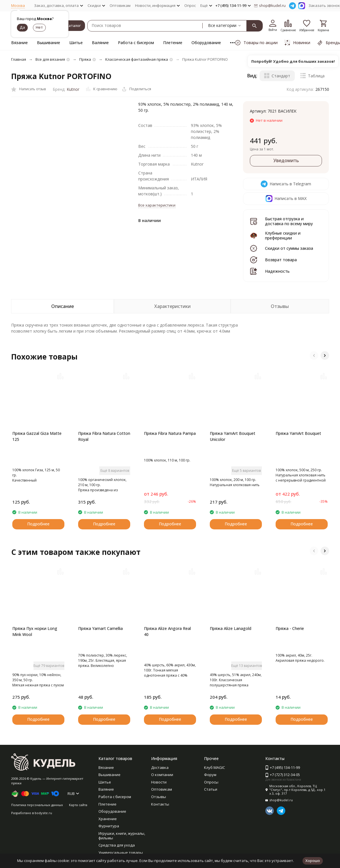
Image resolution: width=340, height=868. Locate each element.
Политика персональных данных (37, 805)
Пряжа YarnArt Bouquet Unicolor (233, 436)
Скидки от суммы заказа (289, 248)
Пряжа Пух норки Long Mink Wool (35, 631)
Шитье (76, 43)
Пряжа (85, 59)
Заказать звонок (324, 5)
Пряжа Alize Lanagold (231, 628)
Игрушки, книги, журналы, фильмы (122, 836)
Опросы (211, 782)
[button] (314, 356)
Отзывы (159, 797)
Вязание (19, 43)
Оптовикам (120, 5)
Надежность (277, 271)
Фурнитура (109, 826)
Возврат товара (281, 260)
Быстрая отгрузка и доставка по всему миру (289, 221)
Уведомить (286, 160)
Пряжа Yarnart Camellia (100, 628)
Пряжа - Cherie (290, 628)
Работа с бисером (136, 43)
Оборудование (206, 43)
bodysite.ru (43, 813)
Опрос (190, 5)
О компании (162, 775)
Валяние (100, 43)
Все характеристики (157, 205)
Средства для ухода (117, 845)
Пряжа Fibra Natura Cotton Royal (104, 436)
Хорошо (313, 861)
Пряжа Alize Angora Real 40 (167, 631)
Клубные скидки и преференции (283, 235)
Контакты (160, 804)
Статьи (211, 789)
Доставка (160, 767)
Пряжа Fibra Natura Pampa (170, 433)
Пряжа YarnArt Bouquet (298, 433)
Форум (210, 775)
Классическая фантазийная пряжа (137, 59)
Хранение (108, 819)
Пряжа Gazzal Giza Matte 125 (37, 436)
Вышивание (49, 43)
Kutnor (73, 89)
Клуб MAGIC (215, 767)
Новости (159, 782)
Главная (19, 59)
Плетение (173, 43)
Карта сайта (78, 805)
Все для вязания (50, 59)
